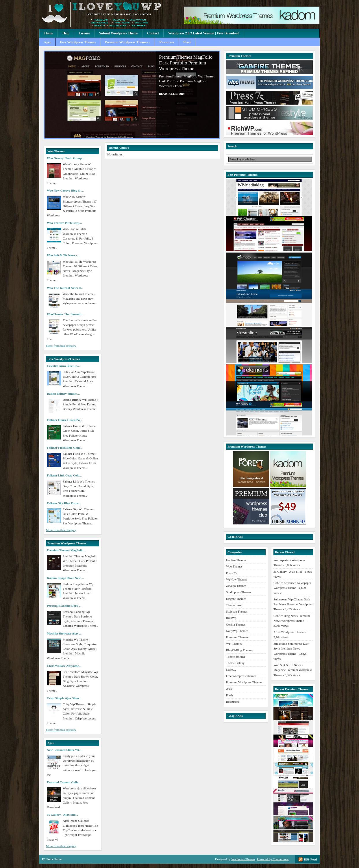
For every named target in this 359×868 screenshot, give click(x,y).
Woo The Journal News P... (65, 288)
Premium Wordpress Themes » (127, 42)
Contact (153, 33)
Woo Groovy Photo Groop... (65, 158)
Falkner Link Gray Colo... (64, 475)
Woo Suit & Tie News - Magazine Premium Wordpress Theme (293, 670)
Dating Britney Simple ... (63, 394)
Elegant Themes (236, 599)
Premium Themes (237, 637)
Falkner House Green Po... (64, 420)
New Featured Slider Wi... (64, 750)
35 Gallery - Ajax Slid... (62, 815)
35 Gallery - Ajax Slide (288, 572)
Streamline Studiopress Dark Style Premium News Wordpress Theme (291, 649)
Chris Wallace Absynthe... (64, 666)
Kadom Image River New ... (65, 578)
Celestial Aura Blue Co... (63, 366)
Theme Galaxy (235, 663)
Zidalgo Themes (236, 586)
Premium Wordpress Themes (244, 682)
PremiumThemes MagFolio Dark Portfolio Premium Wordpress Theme (186, 63)
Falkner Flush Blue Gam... (64, 448)
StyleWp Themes (237, 611)
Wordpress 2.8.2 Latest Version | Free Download (204, 33)
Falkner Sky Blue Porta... (64, 503)
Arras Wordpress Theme (289, 632)
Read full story (172, 94)
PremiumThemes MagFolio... (66, 550)
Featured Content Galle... (64, 782)
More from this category (61, 346)
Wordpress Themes (243, 859)
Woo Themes (234, 566)
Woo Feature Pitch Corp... (64, 223)
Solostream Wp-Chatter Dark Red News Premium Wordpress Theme (293, 604)
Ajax (47, 42)
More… (231, 669)
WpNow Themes (237, 579)
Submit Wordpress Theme (119, 33)
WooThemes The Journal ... (65, 314)
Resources (167, 42)
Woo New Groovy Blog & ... (65, 190)
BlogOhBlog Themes (239, 650)
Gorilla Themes (236, 624)
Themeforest (234, 605)
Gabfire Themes (236, 560)
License (84, 33)
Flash (187, 42)
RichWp (231, 618)
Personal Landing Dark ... (64, 606)
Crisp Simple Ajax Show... (64, 698)
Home (49, 33)
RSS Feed (310, 859)
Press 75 (231, 573)
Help (66, 33)
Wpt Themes (234, 643)
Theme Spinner (236, 656)
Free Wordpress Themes (78, 42)
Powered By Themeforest (273, 859)
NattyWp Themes (237, 631)
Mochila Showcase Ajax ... (64, 633)
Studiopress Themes (239, 592)
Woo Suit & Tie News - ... (64, 255)
